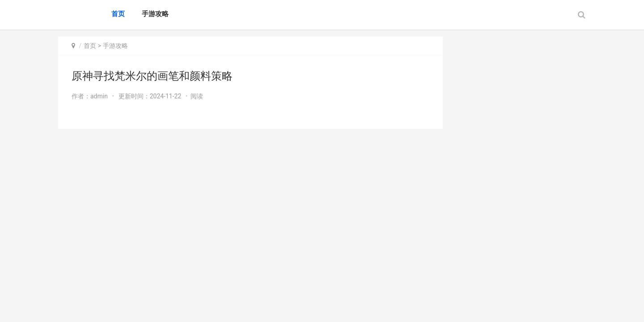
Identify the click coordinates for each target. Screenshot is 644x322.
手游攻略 (155, 14)
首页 (118, 14)
